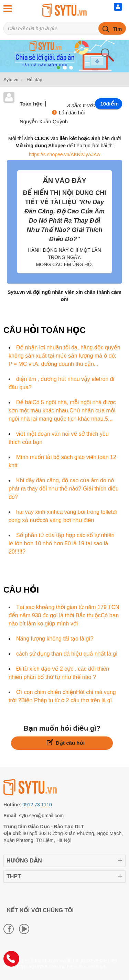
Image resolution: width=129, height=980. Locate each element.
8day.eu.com (44, 960)
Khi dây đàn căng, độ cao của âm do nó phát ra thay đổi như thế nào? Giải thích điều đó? (64, 489)
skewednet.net (101, 960)
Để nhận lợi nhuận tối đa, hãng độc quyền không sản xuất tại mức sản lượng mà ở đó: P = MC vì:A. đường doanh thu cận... (64, 356)
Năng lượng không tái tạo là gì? (55, 639)
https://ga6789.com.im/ (41, 967)
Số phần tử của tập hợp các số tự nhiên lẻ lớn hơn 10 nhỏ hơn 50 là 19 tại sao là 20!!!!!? (62, 543)
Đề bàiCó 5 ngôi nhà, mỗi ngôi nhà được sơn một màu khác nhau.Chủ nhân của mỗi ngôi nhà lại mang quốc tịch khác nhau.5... (62, 411)
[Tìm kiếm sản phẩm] (64, 28)
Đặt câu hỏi (66, 742)
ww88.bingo (72, 960)
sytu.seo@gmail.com (41, 816)
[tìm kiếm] (112, 28)
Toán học (31, 104)
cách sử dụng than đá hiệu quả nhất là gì (67, 654)
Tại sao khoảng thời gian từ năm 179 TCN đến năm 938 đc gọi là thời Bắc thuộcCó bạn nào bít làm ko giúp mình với (64, 615)
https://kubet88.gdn (87, 967)
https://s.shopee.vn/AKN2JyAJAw (65, 154)
